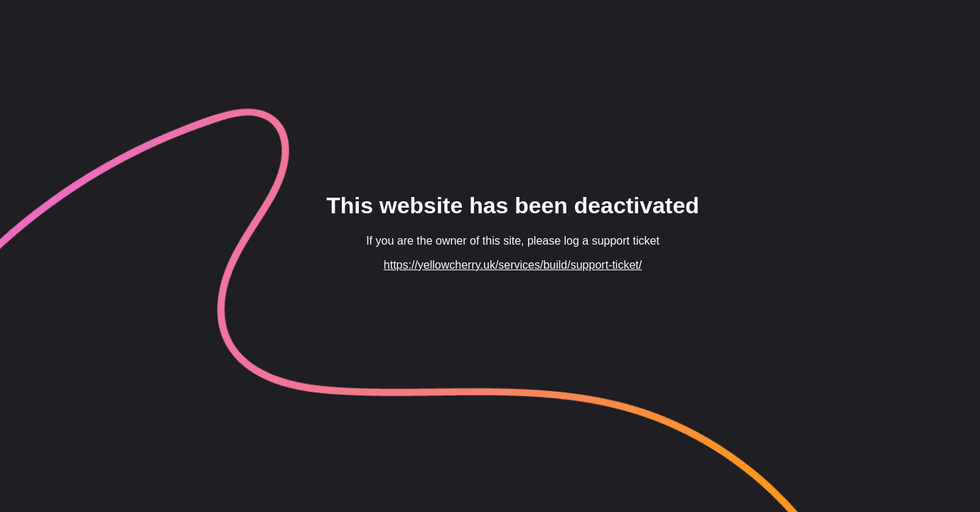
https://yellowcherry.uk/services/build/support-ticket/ (513, 265)
